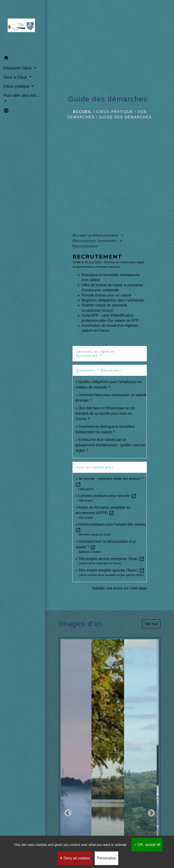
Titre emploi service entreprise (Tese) (111, 559)
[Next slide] (151, 813)
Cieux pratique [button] (17, 86)
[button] (23, 58)
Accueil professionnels (96, 235)
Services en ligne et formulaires (95, 354)
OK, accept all (147, 845)
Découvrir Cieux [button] (18, 68)
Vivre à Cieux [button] (16, 77)
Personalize (106, 858)
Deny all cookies (75, 858)
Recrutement (85, 246)
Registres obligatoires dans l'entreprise (113, 300)
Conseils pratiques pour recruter (107, 496)
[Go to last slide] (68, 813)
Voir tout (151, 624)
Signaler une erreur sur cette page (119, 588)
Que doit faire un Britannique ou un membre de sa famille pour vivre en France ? (105, 413)
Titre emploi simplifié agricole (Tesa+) (111, 570)
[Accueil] (23, 27)
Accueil (82, 112)
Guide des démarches (125, 117)
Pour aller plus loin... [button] (21, 95)
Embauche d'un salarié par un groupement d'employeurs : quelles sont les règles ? (110, 445)
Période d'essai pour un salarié (106, 295)
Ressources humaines (95, 241)
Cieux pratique (115, 112)
